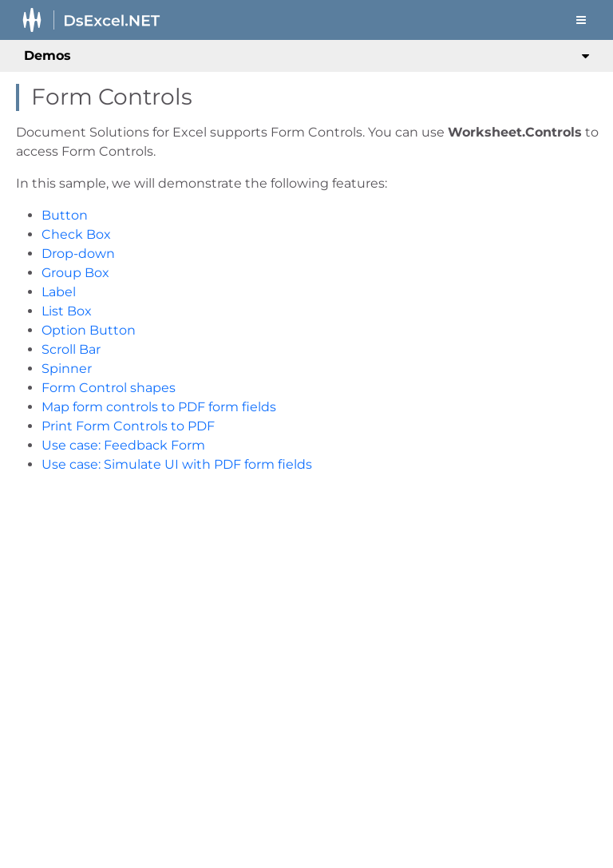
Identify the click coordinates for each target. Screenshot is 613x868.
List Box (67, 311)
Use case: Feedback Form (123, 445)
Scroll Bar (71, 349)
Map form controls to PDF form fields (159, 407)
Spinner (67, 369)
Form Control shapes (109, 388)
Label (59, 292)
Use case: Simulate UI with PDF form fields (177, 464)
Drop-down (78, 254)
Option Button (89, 330)
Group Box (75, 273)
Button (65, 215)
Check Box (76, 234)
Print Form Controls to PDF (128, 426)
